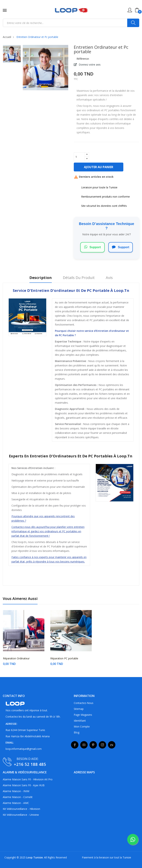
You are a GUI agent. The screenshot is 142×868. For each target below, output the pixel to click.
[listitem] (12, 55)
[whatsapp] (133, 839)
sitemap (79, 709)
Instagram (102, 745)
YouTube (84, 745)
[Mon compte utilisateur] (130, 10)
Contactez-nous (84, 703)
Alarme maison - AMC (16, 803)
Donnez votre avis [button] (89, 65)
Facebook (75, 745)
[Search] (133, 23)
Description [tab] (41, 278)
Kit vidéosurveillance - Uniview (21, 815)
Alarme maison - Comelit (18, 797)
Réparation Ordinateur (16, 658)
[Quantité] (79, 157)
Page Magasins (83, 715)
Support (93, 247)
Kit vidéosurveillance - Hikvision (21, 809)
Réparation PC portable (64, 658)
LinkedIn (112, 745)
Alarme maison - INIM (16, 791)
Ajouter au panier (99, 167)
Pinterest (93, 745)
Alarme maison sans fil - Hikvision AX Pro (28, 779)
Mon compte (82, 726)
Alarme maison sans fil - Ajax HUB (24, 785)
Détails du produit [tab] (79, 278)
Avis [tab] (109, 278)
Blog (77, 732)
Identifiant (80, 721)
